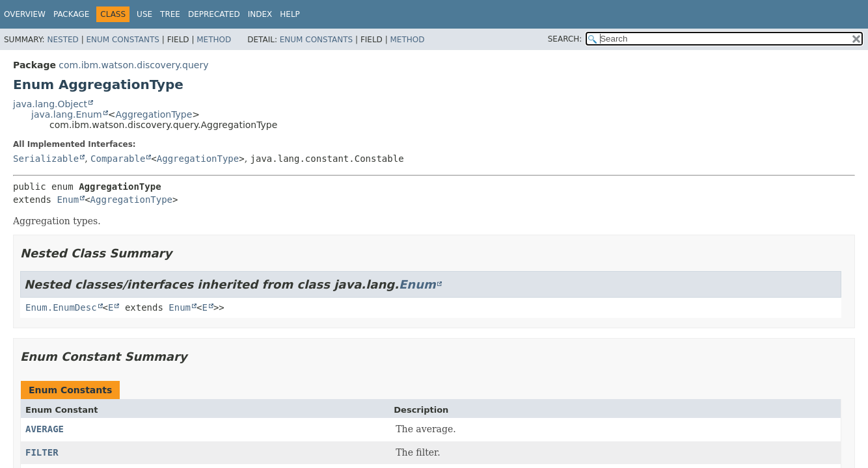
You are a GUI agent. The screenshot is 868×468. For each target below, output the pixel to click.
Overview (25, 14)
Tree (170, 14)
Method (214, 40)
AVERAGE (45, 429)
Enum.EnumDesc (61, 307)
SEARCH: (565, 39)
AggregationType (154, 114)
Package (71, 14)
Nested (62, 40)
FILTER (42, 452)
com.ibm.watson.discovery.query (133, 65)
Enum (68, 200)
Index (260, 14)
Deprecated (214, 14)
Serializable (46, 159)
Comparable (118, 159)
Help (290, 14)
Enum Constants (122, 40)
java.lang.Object (50, 104)
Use (144, 14)
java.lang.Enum (67, 114)
